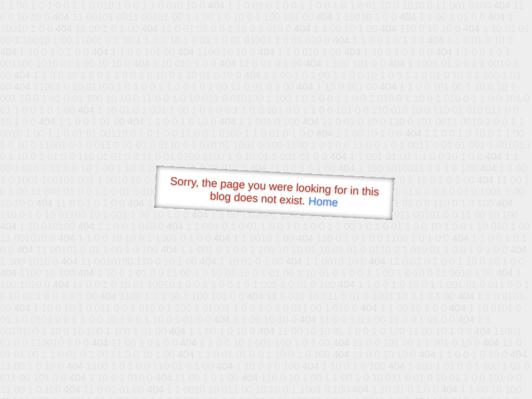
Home (323, 201)
